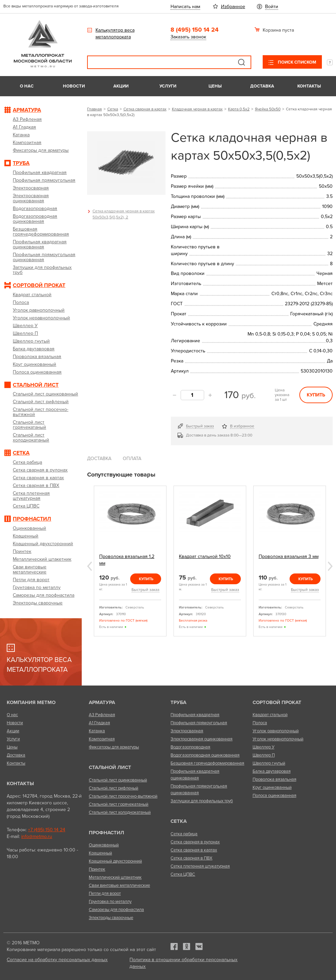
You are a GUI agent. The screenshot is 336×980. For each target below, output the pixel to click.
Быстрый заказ (200, 426)
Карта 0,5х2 (239, 109)
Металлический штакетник (115, 877)
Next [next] (330, 566)
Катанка (97, 731)
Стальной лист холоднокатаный (120, 812)
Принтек (97, 869)
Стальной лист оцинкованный (118, 780)
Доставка (262, 86)
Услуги (168, 86)
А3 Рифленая (102, 715)
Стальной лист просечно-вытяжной (123, 796)
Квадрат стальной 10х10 (205, 556)
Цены (215, 86)
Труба (178, 702)
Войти (272, 7)
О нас (27, 86)
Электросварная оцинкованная (201, 739)
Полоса (260, 723)
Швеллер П (264, 755)
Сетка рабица (184, 834)
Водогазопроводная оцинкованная (205, 755)
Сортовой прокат (277, 702)
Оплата (132, 459)
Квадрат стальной (270, 715)
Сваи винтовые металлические (119, 885)
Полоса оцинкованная (274, 796)
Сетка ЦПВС (183, 874)
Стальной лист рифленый (114, 788)
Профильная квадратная (195, 715)
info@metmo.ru (37, 836)
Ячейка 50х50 (268, 109)
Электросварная (187, 731)
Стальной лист (110, 767)
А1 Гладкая (99, 723)
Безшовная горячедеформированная (207, 763)
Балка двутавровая (272, 771)
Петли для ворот (105, 894)
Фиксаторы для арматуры (114, 747)
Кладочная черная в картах (197, 109)
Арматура (102, 702)
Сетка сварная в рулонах (195, 842)
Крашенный (100, 853)
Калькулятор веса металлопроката (115, 33)
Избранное (233, 7)
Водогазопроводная (190, 747)
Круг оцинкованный (272, 788)
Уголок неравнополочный (278, 739)
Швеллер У (264, 747)
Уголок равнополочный (276, 731)
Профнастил (106, 833)
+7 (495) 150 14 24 (47, 830)
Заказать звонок (188, 37)
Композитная (102, 739)
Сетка (113, 109)
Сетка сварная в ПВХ (191, 858)
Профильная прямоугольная (199, 723)
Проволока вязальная (274, 779)
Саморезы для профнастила (116, 910)
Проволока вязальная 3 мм (289, 556)
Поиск (241, 62)
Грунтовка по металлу (110, 902)
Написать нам (185, 7)
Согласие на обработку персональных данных (57, 960)
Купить (316, 395)
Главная (95, 109)
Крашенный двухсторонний (115, 861)
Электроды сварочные (111, 918)
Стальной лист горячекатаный (119, 804)
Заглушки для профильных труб (202, 801)
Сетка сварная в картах (145, 109)
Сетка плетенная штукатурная (200, 866)
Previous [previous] (89, 566)
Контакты (309, 86)
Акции (121, 86)
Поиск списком (296, 62)
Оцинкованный (104, 845)
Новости (74, 86)
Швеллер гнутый (269, 763)
